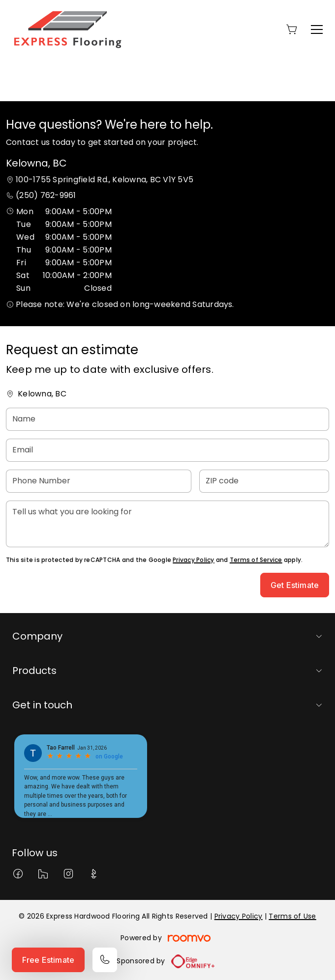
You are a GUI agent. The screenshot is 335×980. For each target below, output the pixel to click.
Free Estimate (48, 960)
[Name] (167, 419)
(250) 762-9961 (46, 195)
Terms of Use (292, 916)
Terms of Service (256, 560)
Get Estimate (295, 585)
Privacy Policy (193, 560)
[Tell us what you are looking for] (167, 524)
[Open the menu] (317, 29)
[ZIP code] (264, 481)
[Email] (167, 450)
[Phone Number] (99, 481)
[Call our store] (105, 960)
